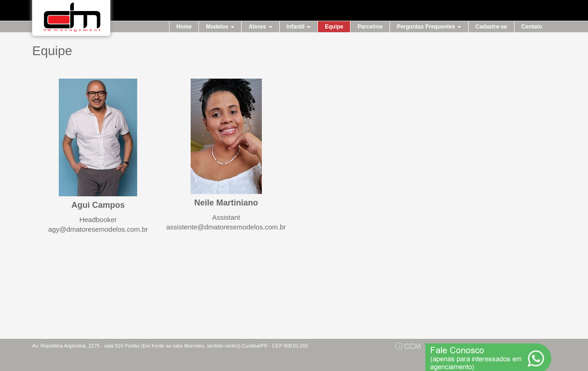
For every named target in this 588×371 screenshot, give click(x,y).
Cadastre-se (491, 27)
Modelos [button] (220, 27)
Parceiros (370, 27)
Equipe (334, 27)
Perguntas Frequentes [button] (429, 27)
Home (184, 27)
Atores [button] (260, 27)
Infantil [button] (299, 27)
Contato (532, 27)
